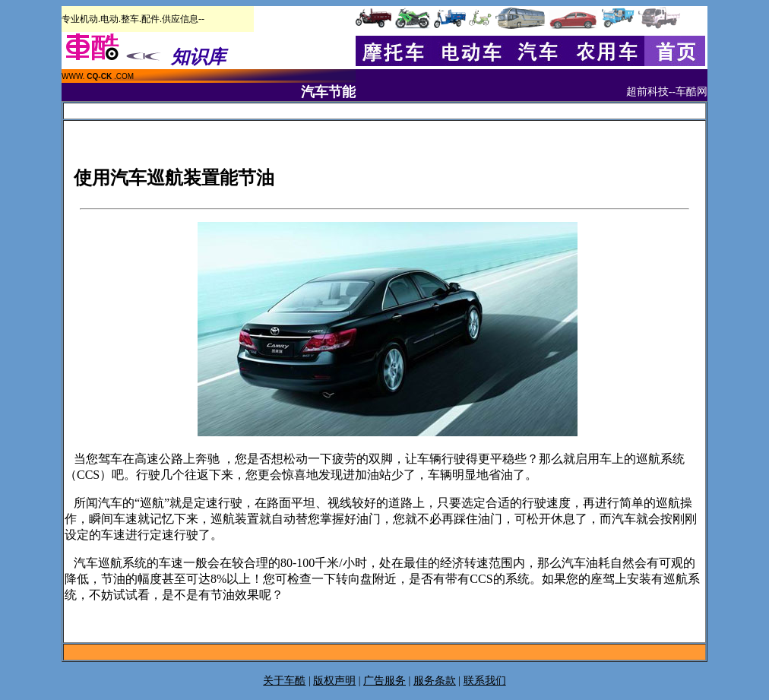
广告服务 (384, 681)
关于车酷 (284, 681)
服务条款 (435, 681)
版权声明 (334, 681)
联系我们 (485, 681)
